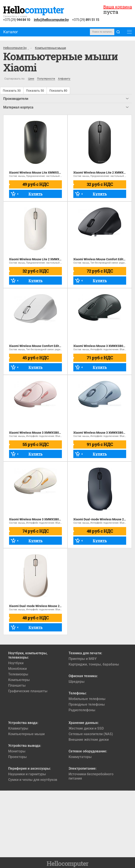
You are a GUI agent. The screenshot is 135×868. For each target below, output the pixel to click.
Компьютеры (19, 680)
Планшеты (17, 685)
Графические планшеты (28, 691)
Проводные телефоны (87, 704)
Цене (31, 79)
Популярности (46, 79)
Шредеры (77, 682)
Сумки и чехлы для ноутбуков (33, 780)
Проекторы (17, 757)
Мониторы (17, 751)
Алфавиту (64, 79)
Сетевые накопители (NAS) (91, 734)
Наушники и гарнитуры (27, 774)
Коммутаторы (80, 757)
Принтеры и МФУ (83, 659)
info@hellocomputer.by (51, 20)
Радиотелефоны (82, 710)
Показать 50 (35, 91)
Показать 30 (12, 91)
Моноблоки (17, 669)
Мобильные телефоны (87, 699)
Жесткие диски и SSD (86, 728)
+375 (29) (16, 20)
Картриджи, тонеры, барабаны (94, 664)
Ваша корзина (118, 7)
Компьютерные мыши (26, 734)
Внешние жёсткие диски (89, 740)
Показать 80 (58, 91)
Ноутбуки (16, 663)
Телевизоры (18, 674)
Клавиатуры (18, 728)
